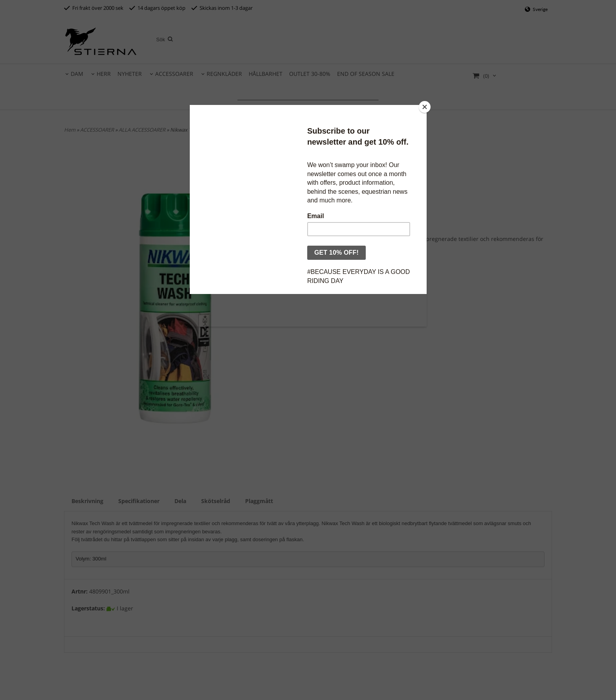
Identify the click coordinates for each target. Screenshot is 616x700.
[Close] (425, 107)
